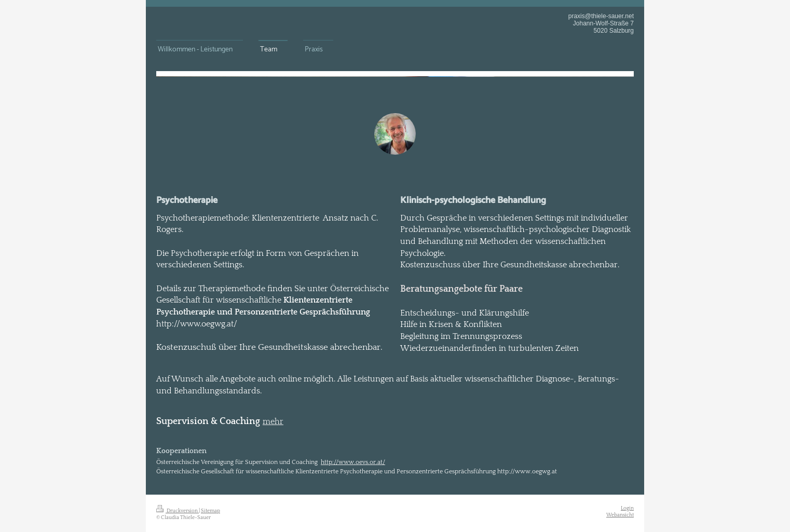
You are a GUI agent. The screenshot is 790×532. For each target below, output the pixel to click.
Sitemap (210, 511)
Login (627, 508)
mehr (273, 421)
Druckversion (178, 511)
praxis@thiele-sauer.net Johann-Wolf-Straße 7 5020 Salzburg (601, 23)
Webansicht (620, 515)
